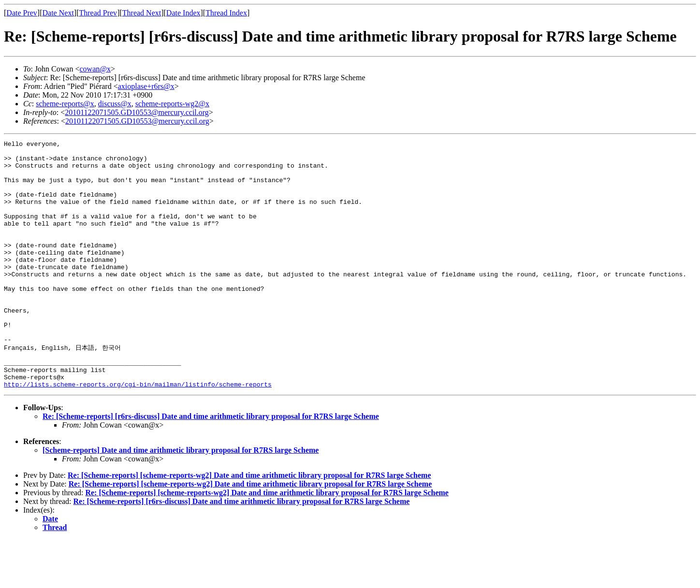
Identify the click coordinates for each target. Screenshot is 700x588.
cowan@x (95, 69)
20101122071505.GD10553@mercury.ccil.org (137, 112)
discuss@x (115, 104)
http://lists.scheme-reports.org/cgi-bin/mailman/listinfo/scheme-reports (138, 432)
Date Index (183, 13)
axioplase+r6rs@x (146, 86)
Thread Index (226, 13)
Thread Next (142, 13)
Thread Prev (98, 13)
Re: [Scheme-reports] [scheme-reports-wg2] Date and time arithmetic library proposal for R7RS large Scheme (249, 523)
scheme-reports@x (65, 104)
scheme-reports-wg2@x (172, 104)
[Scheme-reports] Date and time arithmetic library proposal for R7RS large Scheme (181, 498)
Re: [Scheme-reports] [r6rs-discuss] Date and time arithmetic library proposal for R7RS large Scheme (211, 465)
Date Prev (22, 13)
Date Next (58, 13)
